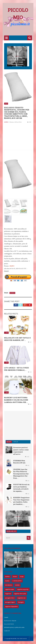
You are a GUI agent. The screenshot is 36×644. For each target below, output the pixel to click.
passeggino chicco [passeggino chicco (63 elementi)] (10, 598)
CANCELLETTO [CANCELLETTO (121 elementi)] (17, 581)
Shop (6, 104)
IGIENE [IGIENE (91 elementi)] (17, 585)
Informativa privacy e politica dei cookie (14, 627)
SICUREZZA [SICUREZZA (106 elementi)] (9, 585)
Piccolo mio (18, 14)
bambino (12, 293)
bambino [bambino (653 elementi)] (7, 576)
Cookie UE (7, 631)
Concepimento (17, 55)
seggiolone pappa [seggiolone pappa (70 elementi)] (10, 589)
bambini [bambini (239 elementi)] (7, 581)
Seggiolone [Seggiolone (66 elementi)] (8, 594)
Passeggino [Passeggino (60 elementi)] (21, 602)
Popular (16, 442)
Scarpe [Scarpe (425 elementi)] (22, 576)
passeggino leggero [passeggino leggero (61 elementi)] (10, 602)
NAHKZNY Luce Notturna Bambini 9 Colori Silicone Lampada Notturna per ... (16, 400)
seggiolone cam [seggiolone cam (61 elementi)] (21, 598)
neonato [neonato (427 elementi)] (15, 576)
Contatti (6, 617)
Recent (9, 442)
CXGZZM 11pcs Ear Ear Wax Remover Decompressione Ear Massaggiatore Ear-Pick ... (21, 474)
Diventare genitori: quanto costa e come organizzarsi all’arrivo (17, 62)
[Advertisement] (20, 31)
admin (6, 122)
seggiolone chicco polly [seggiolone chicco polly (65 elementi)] (20, 594)
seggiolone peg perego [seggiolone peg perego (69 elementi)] (23, 589)
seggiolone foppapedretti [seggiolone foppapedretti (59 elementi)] (11, 606)
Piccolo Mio (13, 639)
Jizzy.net (14, 621)
